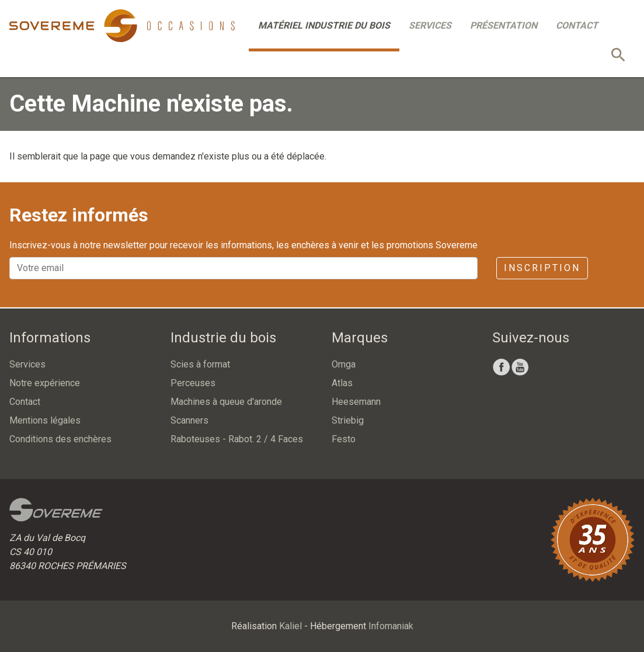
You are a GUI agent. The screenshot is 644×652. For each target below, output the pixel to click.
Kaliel (290, 626)
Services (430, 25)
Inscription (542, 268)
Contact (577, 25)
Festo (344, 439)
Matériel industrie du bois (324, 25)
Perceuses (193, 383)
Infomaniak (391, 626)
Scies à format (200, 364)
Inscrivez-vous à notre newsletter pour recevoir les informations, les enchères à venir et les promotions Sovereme (243, 245)
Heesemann (356, 402)
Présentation (504, 25)
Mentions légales (45, 420)
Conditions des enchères (60, 439)
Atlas (342, 383)
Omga (344, 364)
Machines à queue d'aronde (226, 402)
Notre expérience (45, 383)
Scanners (189, 420)
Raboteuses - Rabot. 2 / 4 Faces (237, 439)
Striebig (348, 420)
